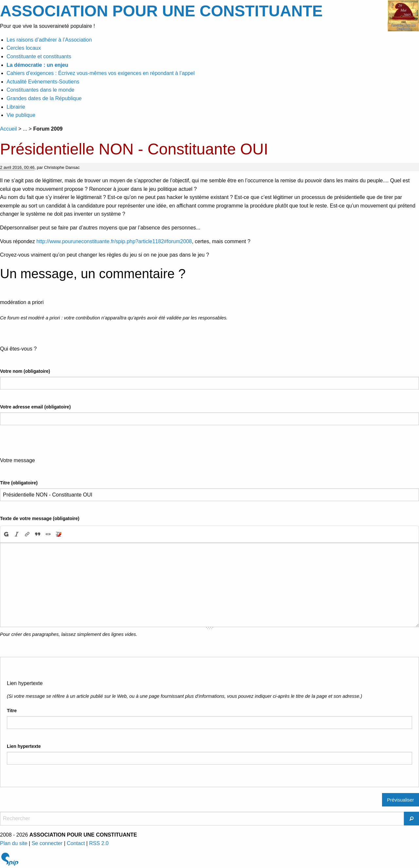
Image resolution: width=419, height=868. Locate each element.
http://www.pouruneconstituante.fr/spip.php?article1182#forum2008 (114, 241)
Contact (76, 843)
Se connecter (47, 843)
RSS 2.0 (99, 843)
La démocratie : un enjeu (37, 65)
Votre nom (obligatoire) (25, 371)
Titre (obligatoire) (19, 483)
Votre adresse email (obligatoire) (35, 407)
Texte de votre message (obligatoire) (40, 518)
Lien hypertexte (24, 746)
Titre (12, 711)
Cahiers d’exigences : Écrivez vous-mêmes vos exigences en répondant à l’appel (101, 73)
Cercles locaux (24, 48)
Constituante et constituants (39, 56)
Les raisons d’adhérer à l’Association (49, 40)
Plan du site (14, 843)
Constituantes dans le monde (40, 90)
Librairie (16, 107)
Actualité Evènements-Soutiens (43, 82)
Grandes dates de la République (44, 98)
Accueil (9, 129)
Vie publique (21, 115)
